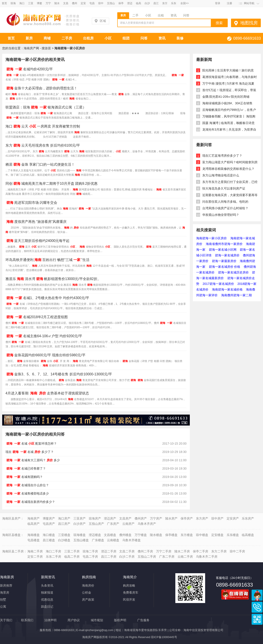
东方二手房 (219, 551)
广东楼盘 (98, 540)
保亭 (121, 3)
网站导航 (249, 3)
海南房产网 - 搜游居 (37, 48)
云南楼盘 (113, 540)
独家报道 (47, 593)
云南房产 (128, 524)
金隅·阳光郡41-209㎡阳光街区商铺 (226, 97)
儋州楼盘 (125, 535)
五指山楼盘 (81, 540)
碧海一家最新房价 (224, 261)
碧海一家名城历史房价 (233, 272)
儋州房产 (141, 518)
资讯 (174, 15)
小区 (148, 15)
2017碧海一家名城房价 (218, 284)
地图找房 (249, 23)
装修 (180, 38)
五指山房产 (96, 524)
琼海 (13, 3)
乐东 (174, 3)
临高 (139, 3)
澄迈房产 (110, 518)
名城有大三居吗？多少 (33, 460)
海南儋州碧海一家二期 (236, 295)
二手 (135, 15)
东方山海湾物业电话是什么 (221, 175)
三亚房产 (80, 518)
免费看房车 (131, 593)
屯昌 (92, 3)
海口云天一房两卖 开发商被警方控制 (43, 126)
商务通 (257, 595)
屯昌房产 (49, 524)
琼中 (101, 3)
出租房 (88, 38)
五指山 (111, 3)
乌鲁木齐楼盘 (131, 540)
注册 (229, 3)
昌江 (156, 3)
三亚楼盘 (64, 535)
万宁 (48, 3)
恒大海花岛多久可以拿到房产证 (224, 188)
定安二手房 (35, 557)
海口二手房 (53, 551)
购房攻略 (129, 585)
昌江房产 (64, 524)
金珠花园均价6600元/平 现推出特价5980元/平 (45, 355)
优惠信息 (47, 600)
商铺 (47, 38)
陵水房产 (171, 518)
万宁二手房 (164, 551)
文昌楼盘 (110, 535)
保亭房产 (187, 518)
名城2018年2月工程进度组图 (37, 317)
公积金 (87, 593)
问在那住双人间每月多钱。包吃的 (225, 202)
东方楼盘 (187, 535)
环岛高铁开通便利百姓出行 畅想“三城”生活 (47, 260)
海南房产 (34, 518)
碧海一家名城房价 (227, 255)
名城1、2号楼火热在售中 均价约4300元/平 (47, 298)
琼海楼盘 (80, 535)
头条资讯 (47, 585)
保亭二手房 (201, 551)
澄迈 (130, 3)
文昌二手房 (127, 551)
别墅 (3, 600)
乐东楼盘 (233, 535)
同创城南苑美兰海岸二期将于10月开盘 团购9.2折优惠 (52, 184)
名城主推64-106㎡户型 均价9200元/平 (44, 336)
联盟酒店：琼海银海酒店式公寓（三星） (46, 107)
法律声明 (50, 620)
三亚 (31, 3)
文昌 (66, 3)
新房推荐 (6, 585)
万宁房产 (156, 518)
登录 (218, 3)
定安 (83, 3)
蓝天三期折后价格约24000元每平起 (38, 241)
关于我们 (6, 620)
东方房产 (202, 518)
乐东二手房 (53, 557)
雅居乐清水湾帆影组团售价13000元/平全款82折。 (53, 279)
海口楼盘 (49, 535)
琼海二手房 (90, 551)
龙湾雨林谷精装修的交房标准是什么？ (228, 169)
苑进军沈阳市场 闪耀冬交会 (31, 203)
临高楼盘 (248, 535)
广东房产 (113, 524)
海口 (22, 3)
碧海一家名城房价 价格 (225, 267)
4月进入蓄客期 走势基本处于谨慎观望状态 (47, 393)
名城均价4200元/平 (29, 69)
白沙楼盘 (64, 540)
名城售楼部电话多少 (27, 493)
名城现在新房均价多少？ (30, 502)
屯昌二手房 (90, 557)
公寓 (3, 607)
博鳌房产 (49, 518)
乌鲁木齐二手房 (207, 557)
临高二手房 (72, 557)
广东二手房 (167, 557)
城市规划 (97, 620)
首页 (4, 3)
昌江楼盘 (49, 540)
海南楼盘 (34, 535)
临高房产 (34, 524)
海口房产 (64, 518)
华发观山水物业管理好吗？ (221, 215)
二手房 (67, 38)
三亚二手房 (72, 551)
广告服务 (143, 620)
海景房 (5, 593)
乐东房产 (248, 518)
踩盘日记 (47, 607)
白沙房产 (80, 524)
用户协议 (74, 620)
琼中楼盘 (202, 535)
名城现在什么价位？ (27, 485)
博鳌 (39, 3)
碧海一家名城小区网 (223, 250)
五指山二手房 (147, 557)
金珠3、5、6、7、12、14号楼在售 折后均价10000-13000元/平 (59, 374)
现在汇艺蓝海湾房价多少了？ (222, 156)
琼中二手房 (237, 551)
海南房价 (88, 585)
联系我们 (27, 620)
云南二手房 (185, 557)
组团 (126, 38)
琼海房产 (95, 518)
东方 (165, 3)
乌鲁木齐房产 (147, 524)
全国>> (185, 3)
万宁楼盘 (141, 535)
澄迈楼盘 (95, 535)
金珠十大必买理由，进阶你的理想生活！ (41, 88)
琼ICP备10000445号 (164, 637)
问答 (186, 15)
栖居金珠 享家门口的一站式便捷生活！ (40, 164)
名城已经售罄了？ (26, 468)
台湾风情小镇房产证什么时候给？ (225, 208)
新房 (123, 15)
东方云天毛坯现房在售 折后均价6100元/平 (43, 145)
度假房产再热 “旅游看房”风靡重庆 (36, 222)
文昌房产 (125, 518)
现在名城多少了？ (30, 452)
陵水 (57, 3)
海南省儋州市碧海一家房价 (224, 244)
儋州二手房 (145, 551)
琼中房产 (217, 518)
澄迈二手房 (109, 551)
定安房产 (233, 518)
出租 (161, 15)
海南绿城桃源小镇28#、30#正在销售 (227, 103)
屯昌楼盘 (34, 540)
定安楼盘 (217, 535)
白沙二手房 (127, 557)
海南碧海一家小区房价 (211, 238)
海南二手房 (35, 551)
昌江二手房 (109, 557)
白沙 (147, 3)
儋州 (75, 3)
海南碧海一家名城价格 (227, 289)
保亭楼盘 (171, 535)
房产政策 (88, 600)
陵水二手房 (182, 551)
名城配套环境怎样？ (31, 444)
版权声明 (120, 620)
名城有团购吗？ (24, 477)
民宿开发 (129, 600)
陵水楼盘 (156, 535)
